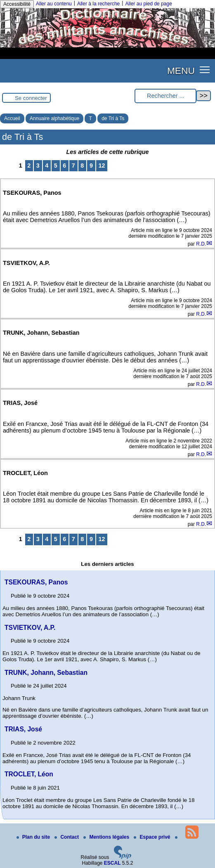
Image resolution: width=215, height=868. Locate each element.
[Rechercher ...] (165, 96)
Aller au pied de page (148, 4)
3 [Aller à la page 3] (38, 166)
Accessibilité (17, 4)
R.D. (201, 244)
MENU (181, 71)
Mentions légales (107, 837)
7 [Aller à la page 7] (73, 166)
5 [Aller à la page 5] (56, 166)
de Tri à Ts (113, 118)
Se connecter (31, 98)
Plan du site (34, 837)
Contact (67, 837)
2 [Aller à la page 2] (29, 166)
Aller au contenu (54, 4)
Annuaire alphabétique (54, 118)
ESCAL (112, 863)
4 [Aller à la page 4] (47, 166)
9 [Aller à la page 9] (91, 166)
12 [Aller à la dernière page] (102, 166)
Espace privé (152, 837)
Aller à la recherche (98, 4)
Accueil (12, 118)
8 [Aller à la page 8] (82, 166)
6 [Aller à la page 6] (64, 166)
